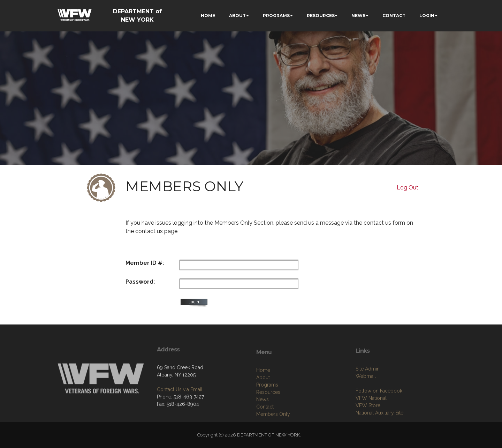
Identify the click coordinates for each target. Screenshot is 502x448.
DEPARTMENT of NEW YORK (137, 16)
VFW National (371, 415)
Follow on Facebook (379, 408)
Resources (268, 411)
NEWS (358, 16)
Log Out (408, 188)
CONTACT (394, 16)
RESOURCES (321, 16)
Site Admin (368, 386)
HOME (208, 16)
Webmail (366, 393)
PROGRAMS (276, 16)
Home (263, 389)
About (263, 396)
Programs (267, 403)
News (263, 418)
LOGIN (427, 16)
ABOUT (237, 16)
